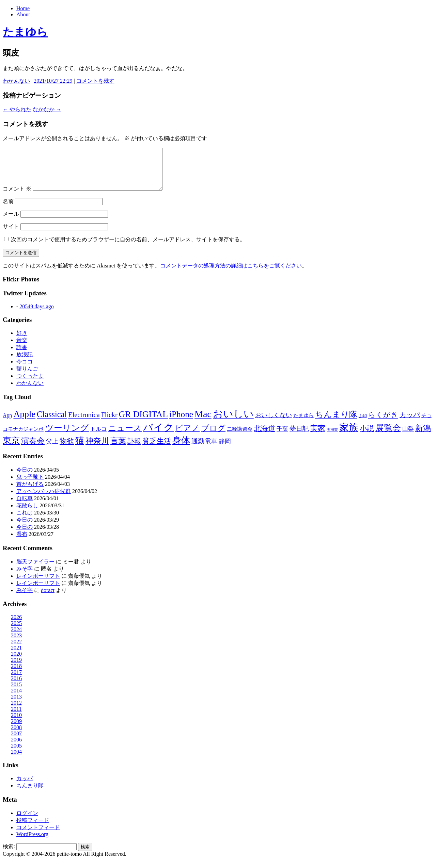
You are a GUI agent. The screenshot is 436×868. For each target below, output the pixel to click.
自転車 (25, 506)
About (23, 14)
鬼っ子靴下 (30, 485)
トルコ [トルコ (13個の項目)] (98, 437)
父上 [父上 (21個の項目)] (52, 449)
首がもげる (30, 492)
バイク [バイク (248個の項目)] (158, 436)
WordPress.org (32, 842)
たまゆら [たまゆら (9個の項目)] (303, 424)
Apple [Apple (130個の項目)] (24, 422)
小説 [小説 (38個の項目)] (367, 437)
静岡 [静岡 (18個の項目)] (225, 449)
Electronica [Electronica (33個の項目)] (84, 423)
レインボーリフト (38, 584)
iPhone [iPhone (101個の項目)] (181, 422)
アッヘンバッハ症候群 (44, 499)
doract (48, 598)
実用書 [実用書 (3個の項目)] (332, 438)
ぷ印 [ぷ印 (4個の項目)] (363, 424)
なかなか (47, 109)
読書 (22, 355)
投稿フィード (33, 828)
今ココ (25, 370)
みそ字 (25, 577)
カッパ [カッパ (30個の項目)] (410, 423)
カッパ (25, 787)
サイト (11, 235)
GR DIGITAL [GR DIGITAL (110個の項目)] (143, 422)
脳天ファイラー (35, 570)
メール (11, 222)
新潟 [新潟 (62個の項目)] (423, 436)
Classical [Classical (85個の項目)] (52, 422)
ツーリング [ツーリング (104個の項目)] (67, 436)
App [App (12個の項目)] (7, 423)
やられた (17, 109)
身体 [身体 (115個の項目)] (181, 449)
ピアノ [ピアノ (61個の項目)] (187, 436)
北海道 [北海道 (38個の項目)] (264, 437)
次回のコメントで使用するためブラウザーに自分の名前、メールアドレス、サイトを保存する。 (128, 248)
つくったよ (30, 384)
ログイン (27, 821)
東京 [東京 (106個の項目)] (11, 449)
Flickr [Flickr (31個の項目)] (109, 423)
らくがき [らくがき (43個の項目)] (383, 423)
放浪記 (25, 363)
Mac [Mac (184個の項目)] (203, 422)
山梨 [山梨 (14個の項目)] (408, 437)
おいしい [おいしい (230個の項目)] (233, 422)
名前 (8, 209)
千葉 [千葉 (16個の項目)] (282, 437)
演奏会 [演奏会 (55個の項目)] (33, 449)
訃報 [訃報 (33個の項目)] (134, 449)
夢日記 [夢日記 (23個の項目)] (299, 437)
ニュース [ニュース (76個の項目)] (125, 436)
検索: (9, 855)
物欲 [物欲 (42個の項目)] (67, 449)
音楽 (22, 348)
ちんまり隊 (30, 794)
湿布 (22, 542)
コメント (17, 197)
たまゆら (25, 32)
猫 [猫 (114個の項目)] (80, 449)
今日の (25, 478)
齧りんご (27, 377)
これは (25, 521)
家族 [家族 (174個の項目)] (349, 436)
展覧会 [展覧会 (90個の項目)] (388, 436)
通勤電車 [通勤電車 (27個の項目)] (204, 449)
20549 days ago (36, 315)
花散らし (27, 514)
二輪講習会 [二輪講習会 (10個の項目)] (240, 437)
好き (22, 341)
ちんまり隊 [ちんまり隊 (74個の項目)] (336, 423)
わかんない (16, 81)
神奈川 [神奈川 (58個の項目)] (97, 449)
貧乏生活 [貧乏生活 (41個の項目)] (157, 449)
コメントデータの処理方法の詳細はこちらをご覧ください (231, 274)
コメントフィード (38, 836)
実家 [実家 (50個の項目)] (318, 436)
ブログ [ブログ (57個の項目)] (213, 436)
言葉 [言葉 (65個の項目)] (118, 449)
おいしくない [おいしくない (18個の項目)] (274, 423)
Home (23, 8)
